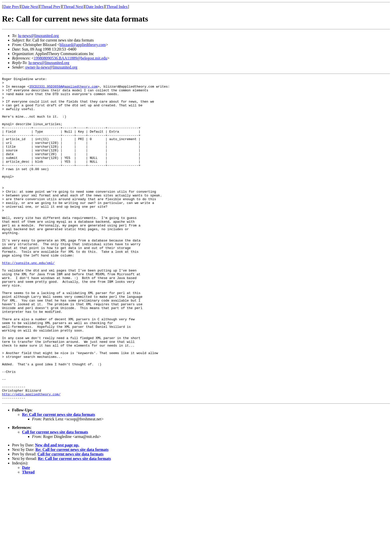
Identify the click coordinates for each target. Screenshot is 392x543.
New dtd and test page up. (57, 510)
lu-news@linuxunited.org (38, 36)
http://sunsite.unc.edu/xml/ (28, 300)
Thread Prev (51, 7)
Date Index (95, 7)
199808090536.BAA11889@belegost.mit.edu (70, 58)
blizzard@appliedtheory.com (83, 45)
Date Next (30, 7)
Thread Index (117, 7)
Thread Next (73, 7)
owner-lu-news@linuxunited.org (51, 67)
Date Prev (11, 7)
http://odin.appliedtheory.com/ (31, 458)
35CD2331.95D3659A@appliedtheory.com (63, 89)
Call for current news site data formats (55, 497)
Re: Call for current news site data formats (58, 479)
